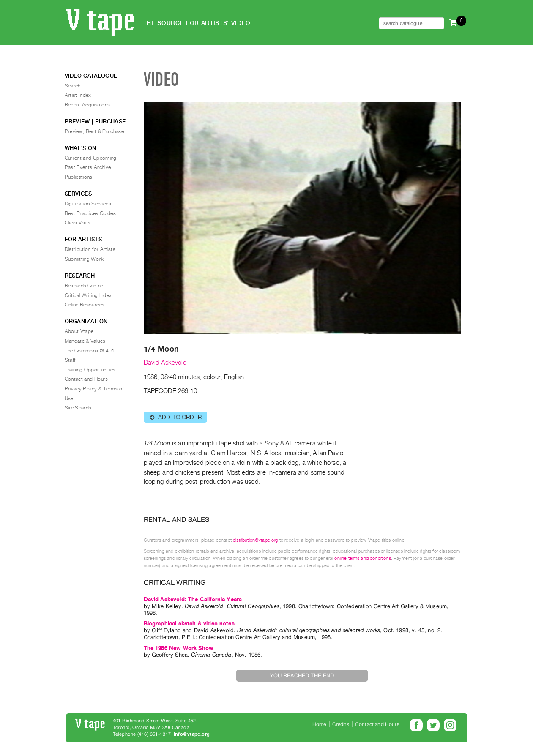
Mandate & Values (85, 341)
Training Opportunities (90, 370)
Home (319, 724)
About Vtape (79, 331)
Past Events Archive (88, 167)
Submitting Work (84, 259)
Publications (79, 177)
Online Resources (85, 305)
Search (73, 86)
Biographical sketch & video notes (189, 624)
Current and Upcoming (91, 158)
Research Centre (84, 286)
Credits (341, 724)
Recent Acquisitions (87, 105)
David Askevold (165, 363)
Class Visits (78, 223)
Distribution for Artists (90, 249)
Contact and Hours (86, 379)
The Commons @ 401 (90, 351)
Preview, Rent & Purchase (94, 131)
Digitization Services (88, 204)
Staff (70, 360)
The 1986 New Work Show (179, 648)
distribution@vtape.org (256, 540)
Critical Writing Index (88, 295)
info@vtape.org (192, 734)
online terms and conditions (362, 558)
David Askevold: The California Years (193, 599)
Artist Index (78, 95)
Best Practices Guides (90, 213)
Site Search (78, 408)
